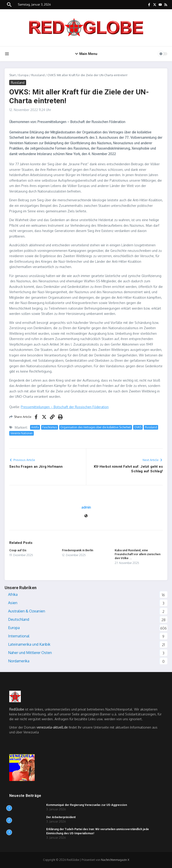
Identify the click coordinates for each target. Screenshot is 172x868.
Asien (13, 603)
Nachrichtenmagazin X (115, 860)
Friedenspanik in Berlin (78, 550)
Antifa (35, 427)
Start (12, 75)
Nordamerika (19, 661)
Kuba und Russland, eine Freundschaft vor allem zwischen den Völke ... (138, 554)
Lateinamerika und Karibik (29, 644)
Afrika (13, 594)
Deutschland (19, 619)
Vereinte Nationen (21, 433)
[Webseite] (86, 516)
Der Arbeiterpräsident (61, 817)
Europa (23, 75)
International (19, 636)
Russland (38, 75)
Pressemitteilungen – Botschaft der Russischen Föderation (65, 407)
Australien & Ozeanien (27, 611)
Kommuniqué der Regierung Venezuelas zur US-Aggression (87, 805)
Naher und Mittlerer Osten (30, 653)
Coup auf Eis (18, 550)
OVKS (138, 427)
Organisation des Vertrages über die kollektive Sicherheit (96, 427)
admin (86, 507)
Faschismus (50, 427)
